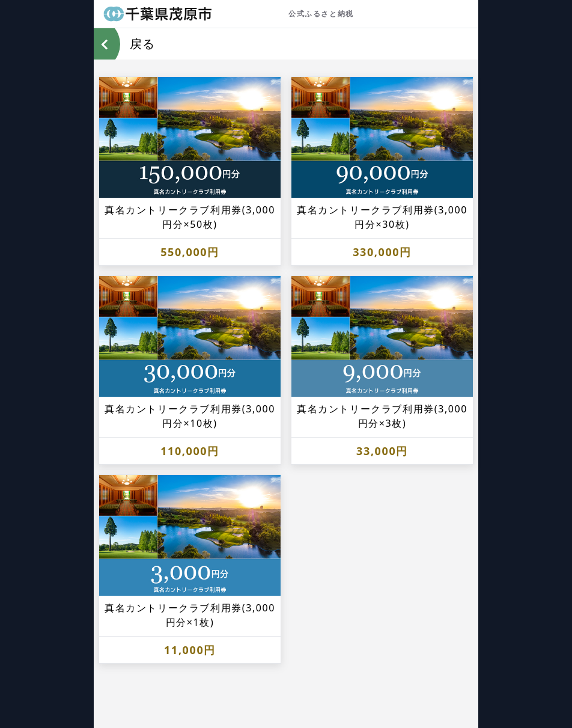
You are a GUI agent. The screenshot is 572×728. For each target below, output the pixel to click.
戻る (142, 44)
